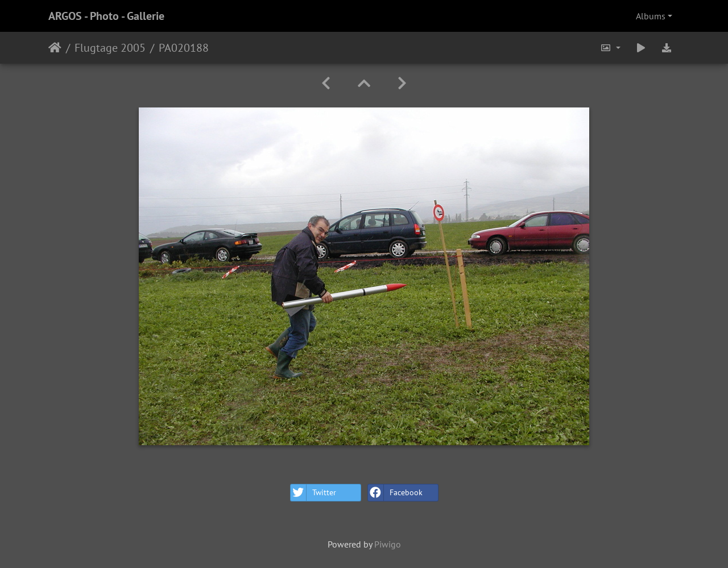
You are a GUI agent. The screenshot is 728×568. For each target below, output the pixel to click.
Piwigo (388, 544)
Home (55, 48)
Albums (651, 16)
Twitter (313, 493)
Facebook (395, 493)
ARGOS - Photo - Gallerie (106, 16)
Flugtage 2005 (110, 48)
